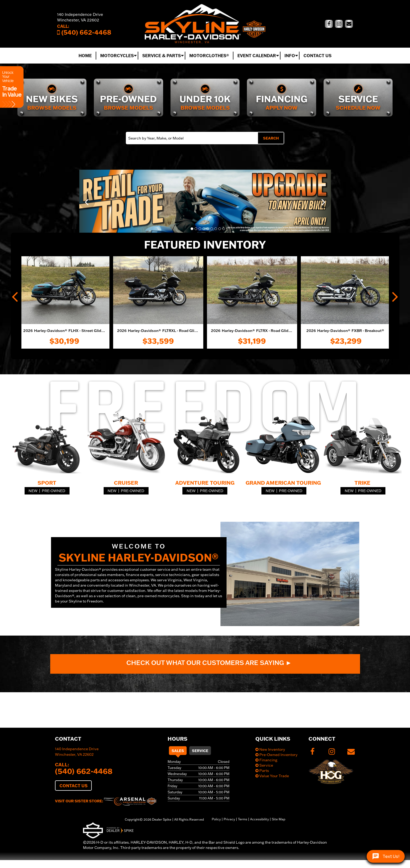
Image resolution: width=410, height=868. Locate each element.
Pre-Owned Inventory (276, 755)
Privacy (229, 819)
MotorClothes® (209, 55)
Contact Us (317, 55)
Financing (266, 760)
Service (200, 751)
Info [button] (290, 55)
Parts (262, 771)
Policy (216, 819)
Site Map (278, 819)
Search (271, 138)
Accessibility (259, 819)
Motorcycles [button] (117, 55)
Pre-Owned (54, 491)
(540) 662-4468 (84, 771)
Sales (178, 751)
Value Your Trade (272, 776)
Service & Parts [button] (162, 55)
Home (85, 55)
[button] (87, 201)
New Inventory (270, 749)
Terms (243, 819)
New (33, 491)
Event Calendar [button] (257, 55)
